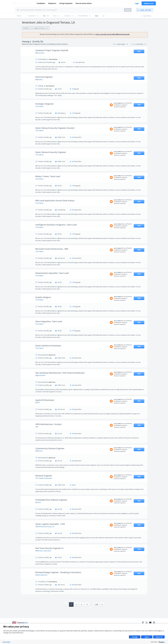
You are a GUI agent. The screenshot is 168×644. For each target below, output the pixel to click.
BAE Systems (40, 53)
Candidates (41, 3)
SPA (37, 427)
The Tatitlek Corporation (44, 478)
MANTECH (39, 451)
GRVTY (38, 403)
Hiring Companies (66, 3)
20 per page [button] (122, 44)
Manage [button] (135, 637)
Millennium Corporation (43, 551)
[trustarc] (162, 642)
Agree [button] (147, 637)
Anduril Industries (41, 575)
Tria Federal (39, 106)
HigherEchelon (40, 375)
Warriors (38, 502)
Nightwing (39, 79)
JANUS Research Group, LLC (45, 527)
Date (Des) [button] (141, 44)
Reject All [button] (159, 637)
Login (137, 3)
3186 (97, 604)
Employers (52, 3)
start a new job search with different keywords (113, 34)
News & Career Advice (84, 3)
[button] (46, 16)
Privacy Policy (7, 642)
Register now (149, 3)
